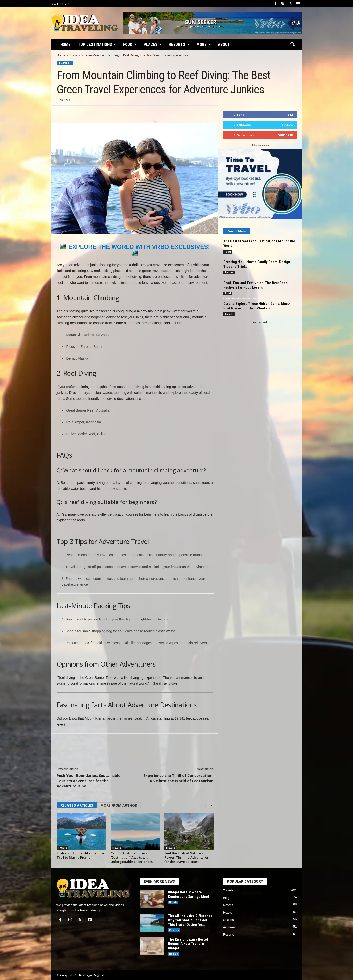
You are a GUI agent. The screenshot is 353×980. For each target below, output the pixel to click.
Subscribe (286, 135)
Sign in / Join (60, 4)
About (224, 44)
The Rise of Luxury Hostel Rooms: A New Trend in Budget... (188, 944)
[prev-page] (206, 806)
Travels (75, 55)
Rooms (229, 272)
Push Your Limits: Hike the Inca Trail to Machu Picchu (80, 855)
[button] (292, 45)
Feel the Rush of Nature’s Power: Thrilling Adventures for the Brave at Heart (187, 857)
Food (130, 44)
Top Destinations (97, 44)
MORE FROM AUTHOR (119, 805)
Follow (288, 125)
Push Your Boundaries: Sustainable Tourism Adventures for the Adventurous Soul (88, 781)
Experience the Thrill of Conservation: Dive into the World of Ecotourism (178, 778)
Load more (260, 322)
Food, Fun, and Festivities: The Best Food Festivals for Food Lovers (255, 285)
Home (65, 44)
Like (291, 114)
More (204, 44)
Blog (226, 898)
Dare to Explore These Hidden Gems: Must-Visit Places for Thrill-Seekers (257, 306)
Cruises (228, 920)
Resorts (179, 44)
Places (153, 44)
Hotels (173, 902)
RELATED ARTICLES (77, 805)
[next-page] (211, 806)
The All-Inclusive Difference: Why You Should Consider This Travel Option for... (191, 920)
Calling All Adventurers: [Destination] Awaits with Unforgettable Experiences (132, 857)
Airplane (229, 927)
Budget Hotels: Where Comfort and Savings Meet (189, 894)
